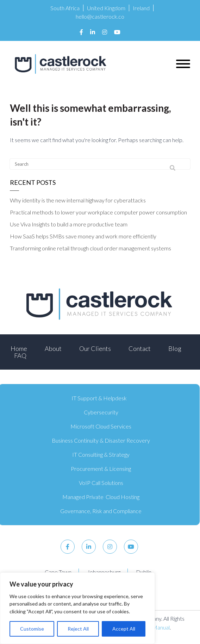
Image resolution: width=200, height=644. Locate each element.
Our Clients (95, 348)
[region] (77, 608)
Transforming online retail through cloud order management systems (90, 248)
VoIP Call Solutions (101, 483)
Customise (32, 629)
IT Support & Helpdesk (99, 398)
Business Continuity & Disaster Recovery (101, 440)
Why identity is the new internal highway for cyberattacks (78, 200)
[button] (183, 64)
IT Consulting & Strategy (101, 454)
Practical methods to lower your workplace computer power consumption (98, 212)
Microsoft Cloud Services (101, 426)
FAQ (20, 356)
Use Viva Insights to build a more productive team (69, 224)
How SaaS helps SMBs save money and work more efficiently (83, 236)
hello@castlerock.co (100, 16)
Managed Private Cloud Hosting (101, 497)
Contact (140, 348)
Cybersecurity (101, 412)
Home (19, 348)
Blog (175, 348)
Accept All (124, 629)
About (53, 348)
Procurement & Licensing (101, 469)
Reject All (78, 629)
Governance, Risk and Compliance (101, 511)
